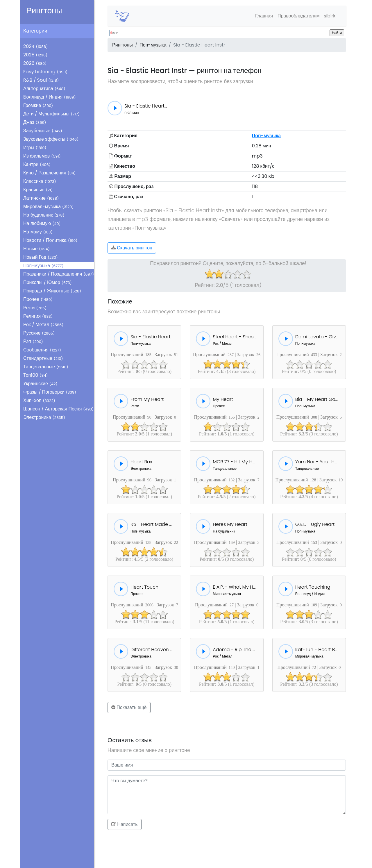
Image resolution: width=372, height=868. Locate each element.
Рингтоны (44, 11)
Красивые (38, 190)
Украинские (40, 384)
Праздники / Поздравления (59, 274)
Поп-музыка (43, 266)
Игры (35, 148)
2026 (35, 63)
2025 (35, 55)
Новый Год (41, 257)
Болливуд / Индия (50, 97)
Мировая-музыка (48, 207)
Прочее (38, 299)
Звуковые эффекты (51, 139)
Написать (125, 824)
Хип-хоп (39, 400)
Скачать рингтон (132, 248)
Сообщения (42, 350)
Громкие (38, 105)
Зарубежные (43, 131)
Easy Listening (45, 72)
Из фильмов (42, 156)
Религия (38, 316)
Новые (36, 249)
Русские (39, 333)
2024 (35, 46)
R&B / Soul (41, 80)
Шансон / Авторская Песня (58, 409)
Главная (263, 16)
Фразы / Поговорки (50, 392)
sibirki (330, 16)
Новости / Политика (50, 240)
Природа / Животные (52, 291)
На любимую (42, 223)
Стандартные (43, 358)
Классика (40, 181)
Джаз (35, 122)
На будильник (44, 215)
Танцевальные (46, 367)
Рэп (33, 341)
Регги (35, 308)
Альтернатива (44, 89)
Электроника (44, 417)
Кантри (37, 164)
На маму (38, 232)
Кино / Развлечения (50, 173)
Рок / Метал (43, 325)
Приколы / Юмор (48, 282)
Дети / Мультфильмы (51, 114)
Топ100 (36, 375)
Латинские (41, 198)
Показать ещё (129, 707)
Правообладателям (297, 16)
